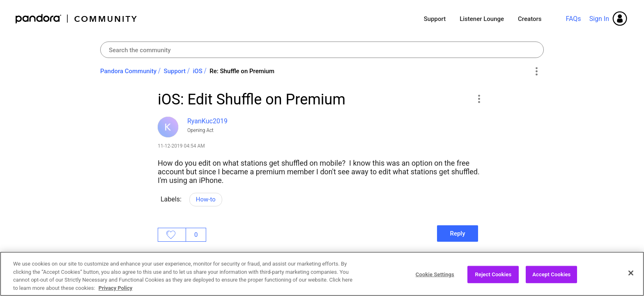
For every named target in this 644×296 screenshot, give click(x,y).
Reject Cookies (493, 279)
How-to (206, 199)
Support (435, 19)
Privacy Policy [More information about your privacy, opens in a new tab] (115, 293)
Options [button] (536, 72)
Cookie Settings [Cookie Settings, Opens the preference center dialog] (435, 279)
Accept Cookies (551, 279)
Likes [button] (172, 235)
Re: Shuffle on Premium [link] (242, 71)
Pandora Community (77, 19)
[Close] (631, 278)
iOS (198, 71)
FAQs (573, 19)
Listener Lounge (482, 19)
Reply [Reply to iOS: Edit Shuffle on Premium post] (457, 234)
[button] (479, 99)
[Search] (322, 50)
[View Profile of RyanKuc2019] (207, 121)
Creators (530, 19)
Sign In (599, 19)
